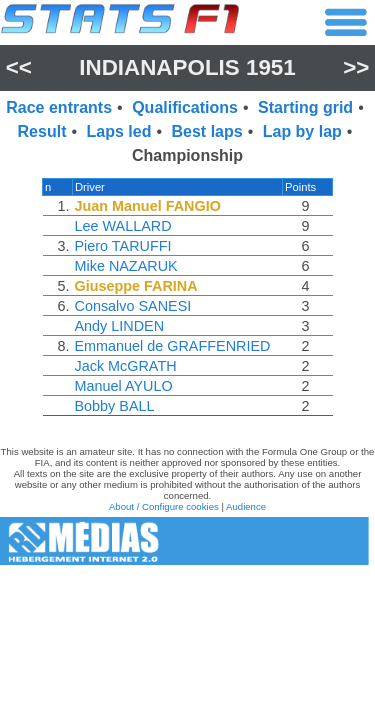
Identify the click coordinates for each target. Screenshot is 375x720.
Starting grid (305, 107)
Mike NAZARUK (126, 266)
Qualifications (185, 107)
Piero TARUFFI (123, 246)
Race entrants (59, 107)
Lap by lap (302, 131)
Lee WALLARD (123, 226)
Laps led (119, 131)
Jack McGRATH (126, 366)
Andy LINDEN (120, 326)
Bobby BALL (115, 406)
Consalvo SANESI (133, 306)
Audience (246, 506)
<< (19, 67)
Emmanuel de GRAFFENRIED (173, 346)
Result (42, 131)
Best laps (207, 131)
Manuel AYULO (124, 386)
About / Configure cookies (164, 506)
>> (356, 67)
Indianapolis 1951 (187, 67)
